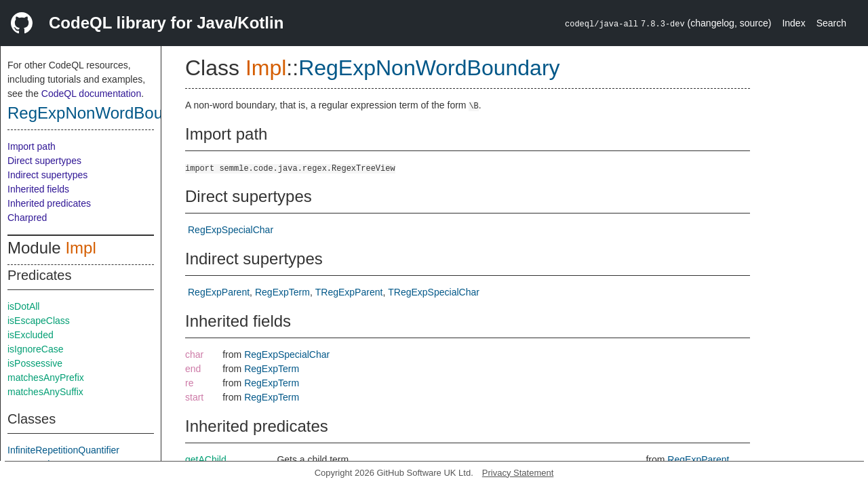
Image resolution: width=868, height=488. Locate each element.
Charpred (27, 218)
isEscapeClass (39, 321)
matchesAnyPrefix (46, 378)
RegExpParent (219, 292)
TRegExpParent (349, 292)
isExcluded (31, 335)
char (194, 354)
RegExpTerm (282, 292)
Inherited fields (38, 189)
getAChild (206, 460)
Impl (80, 248)
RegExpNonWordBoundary (105, 113)
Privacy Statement (518, 473)
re (189, 383)
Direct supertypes (44, 161)
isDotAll (23, 306)
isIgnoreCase (36, 349)
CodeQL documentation (91, 94)
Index (793, 23)
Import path (32, 146)
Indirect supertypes (47, 175)
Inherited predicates (49, 203)
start (194, 397)
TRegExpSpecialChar (434, 292)
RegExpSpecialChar (231, 230)
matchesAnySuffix (45, 392)
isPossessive (35, 363)
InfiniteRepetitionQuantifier (63, 450)
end (193, 369)
